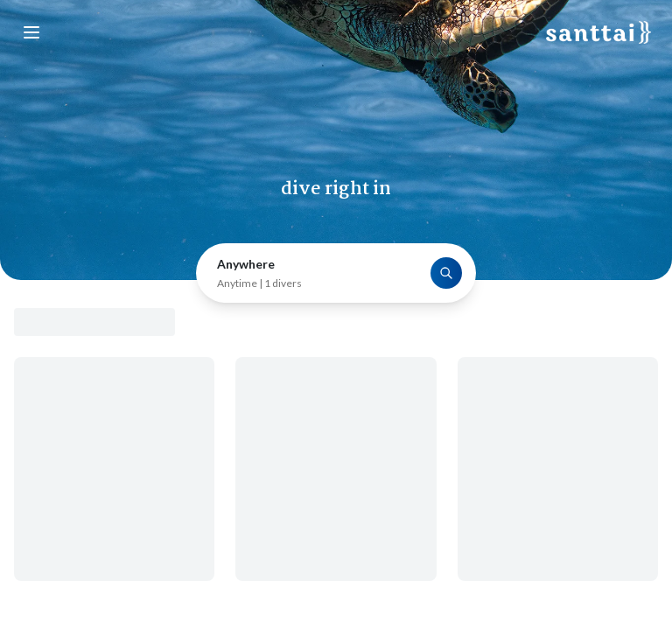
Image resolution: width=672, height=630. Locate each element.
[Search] (446, 273)
